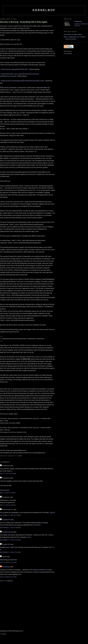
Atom (21, 631)
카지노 (29, 537)
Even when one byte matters (73, 34)
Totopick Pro (6, 544)
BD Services (6, 567)
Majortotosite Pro (8, 510)
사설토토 (52, 512)
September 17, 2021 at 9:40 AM (10, 552)
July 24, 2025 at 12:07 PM (8, 577)
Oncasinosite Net (8, 532)
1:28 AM (20, 456)
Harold (4, 557)
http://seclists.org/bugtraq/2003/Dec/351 (15, 69)
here (24, 450)
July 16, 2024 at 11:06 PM (8, 562)
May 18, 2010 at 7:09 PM (8, 493)
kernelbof (44, 10)
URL (21, 44)
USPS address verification (37, 570)
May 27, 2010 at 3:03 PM (8, 505)
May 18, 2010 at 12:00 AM (8, 474)
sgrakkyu (78, 22)
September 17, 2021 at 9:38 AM (10, 515)
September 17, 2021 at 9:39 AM (10, 528)
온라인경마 (37, 525)
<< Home (3, 634)
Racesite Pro (6, 520)
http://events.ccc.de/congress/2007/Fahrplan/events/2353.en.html (23, 81)
